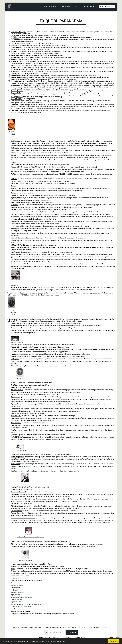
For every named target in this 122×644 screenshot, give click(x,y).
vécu (86, 254)
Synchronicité (15, 588)
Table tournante (16, 499)
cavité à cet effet (40, 515)
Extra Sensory (41, 169)
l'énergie (58, 111)
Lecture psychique (17, 585)
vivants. (64, 46)
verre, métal (27, 54)
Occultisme (15, 264)
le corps (46, 46)
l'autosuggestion (43, 50)
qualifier (70, 105)
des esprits (75, 471)
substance (72, 150)
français (40, 564)
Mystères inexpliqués (18, 592)
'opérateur (67, 32)
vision (57, 349)
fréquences (57, 494)
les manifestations (52, 471)
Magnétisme (15, 228)
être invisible (37, 38)
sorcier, (25, 67)
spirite (53, 44)
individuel (50, 81)
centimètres (58, 195)
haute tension (17, 113)
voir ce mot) (65, 165)
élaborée (42, 148)
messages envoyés (51, 36)
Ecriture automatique (18, 101)
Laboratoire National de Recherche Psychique (26, 604)
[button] (82, 7)
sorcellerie (109, 464)
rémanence (49, 421)
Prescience (14, 583)
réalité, (60, 150)
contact (73, 518)
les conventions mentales (75, 83)
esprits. (54, 245)
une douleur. (29, 42)
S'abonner (72, 632)
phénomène (76, 107)
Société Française (17, 581)
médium (30, 245)
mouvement (42, 497)
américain (30, 71)
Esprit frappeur (16, 602)
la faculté (64, 506)
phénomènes (39, 571)
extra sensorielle (59, 571)
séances (63, 109)
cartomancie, (15, 576)
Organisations (15, 595)
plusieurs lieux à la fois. (56, 566)
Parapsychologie (16, 599)
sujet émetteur (36, 36)
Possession (15, 578)
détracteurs (74, 48)
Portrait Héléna (22, 450)
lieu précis (62, 198)
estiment (94, 48)
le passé (79, 571)
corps (73, 111)
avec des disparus (82, 518)
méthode (23, 71)
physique (105, 87)
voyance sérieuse (17, 611)
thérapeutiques (51, 188)
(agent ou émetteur (94, 506)
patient (74, 195)
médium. (84, 238)
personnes (62, 148)
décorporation (34, 59)
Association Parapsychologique (21, 597)
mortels (24, 69)
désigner (45, 57)
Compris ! (113, 641)
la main (88, 40)
